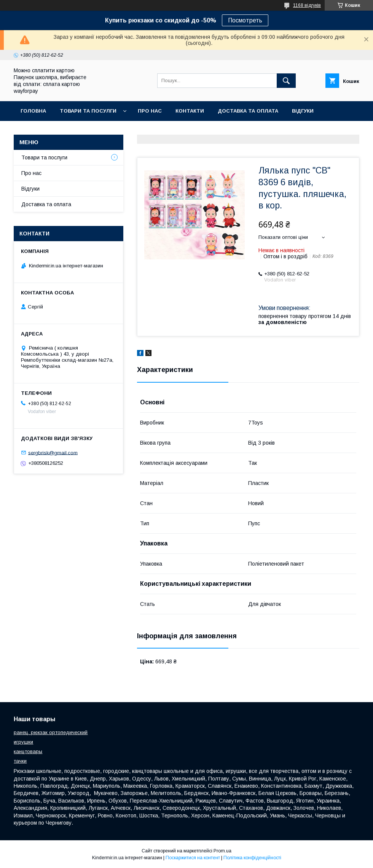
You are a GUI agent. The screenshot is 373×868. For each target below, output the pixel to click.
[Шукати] (286, 81)
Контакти (190, 111)
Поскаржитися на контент (193, 858)
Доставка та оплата (248, 111)
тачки (20, 761)
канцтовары (28, 751)
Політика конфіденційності (252, 858)
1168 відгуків (307, 5)
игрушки (23, 742)
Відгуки (303, 111)
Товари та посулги (88, 111)
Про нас (150, 111)
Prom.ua (222, 851)
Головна (33, 111)
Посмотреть (245, 20)
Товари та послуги (44, 157)
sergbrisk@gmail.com (53, 452)
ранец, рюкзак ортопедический (51, 732)
